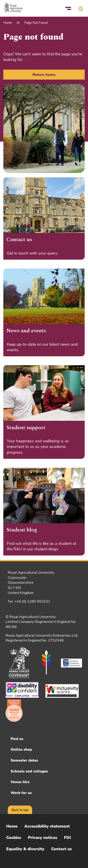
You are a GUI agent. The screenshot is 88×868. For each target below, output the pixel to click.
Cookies (14, 838)
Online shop (21, 750)
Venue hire (20, 782)
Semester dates (24, 760)
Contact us (62, 849)
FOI (67, 838)
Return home (44, 75)
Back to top (20, 810)
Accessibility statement (47, 826)
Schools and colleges (29, 771)
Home (8, 23)
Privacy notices (43, 838)
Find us (17, 739)
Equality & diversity (25, 849)
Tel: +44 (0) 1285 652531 (29, 601)
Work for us (21, 793)
